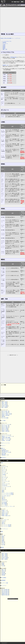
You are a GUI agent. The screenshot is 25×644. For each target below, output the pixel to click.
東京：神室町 (5, 407)
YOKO (3, 543)
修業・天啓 (5, 49)
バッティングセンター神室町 (8, 493)
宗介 (3, 538)
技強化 (4, 46)
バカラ (3, 483)
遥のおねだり (4, 458)
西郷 (3, 541)
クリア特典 (3, 421)
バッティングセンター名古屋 (8, 494)
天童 (3, 539)
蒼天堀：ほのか (5, 513)
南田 (3, 537)
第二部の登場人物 (5, 591)
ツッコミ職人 (5, 505)
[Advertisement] (13, 619)
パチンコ (4, 488)
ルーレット (4, 479)
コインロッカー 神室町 (6, 526)
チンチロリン (5, 473)
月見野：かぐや (5, 512)
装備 (3, 564)
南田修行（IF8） (6, 65)
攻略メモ (3, 448)
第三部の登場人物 (5, 592)
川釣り (3, 497)
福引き (3, 524)
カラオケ (4, 472)
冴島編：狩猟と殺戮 (6, 438)
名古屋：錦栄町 (5, 406)
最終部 (3, 417)
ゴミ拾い (4, 521)
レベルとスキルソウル (7, 41)
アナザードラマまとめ (6, 435)
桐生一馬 (4, 570)
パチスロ (4, 489)
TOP (12, 2)
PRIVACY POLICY (17, 2)
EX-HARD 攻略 (5, 418)
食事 (2, 463)
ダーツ (3, 468)
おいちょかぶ (5, 477)
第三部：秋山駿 (5, 430)
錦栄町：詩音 (5, 514)
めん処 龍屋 (4, 502)
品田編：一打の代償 (6, 440)
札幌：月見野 (5, 403)
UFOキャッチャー (5, 484)
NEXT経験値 (4, 578)
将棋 (3, 490)
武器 (2, 531)
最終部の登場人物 (5, 595)
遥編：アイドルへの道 (6, 439)
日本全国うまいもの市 (6, 452)
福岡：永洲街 (5, 402)
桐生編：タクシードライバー (8, 436)
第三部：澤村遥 (5, 428)
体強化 (4, 47)
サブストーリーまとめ (6, 424)
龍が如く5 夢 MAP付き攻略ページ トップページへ (11, 38)
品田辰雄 (4, 574)
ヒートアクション (5, 529)
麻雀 (3, 492)
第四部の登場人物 (5, 594)
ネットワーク (4, 586)
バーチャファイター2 (6, 487)
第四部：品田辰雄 (5, 415)
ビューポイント (5, 520)
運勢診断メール (5, 455)
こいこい (4, 476)
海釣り (3, 498)
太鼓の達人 (4, 500)
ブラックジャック (5, 481)
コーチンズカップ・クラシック (8, 506)
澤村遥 (3, 575)
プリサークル (5, 501)
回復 (3, 563)
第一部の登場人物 (5, 590)
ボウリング (4, 471)
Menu (22, 2)
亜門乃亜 (4, 454)
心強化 (4, 45)
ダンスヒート (5, 44)
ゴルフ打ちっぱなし (6, 496)
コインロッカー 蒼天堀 (6, 525)
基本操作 (4, 42)
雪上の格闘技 (5, 504)
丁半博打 (4, 475)
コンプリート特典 (5, 583)
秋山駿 (3, 572)
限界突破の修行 (5, 451)
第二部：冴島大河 (5, 413)
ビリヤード (4, 469)
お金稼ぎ (4, 450)
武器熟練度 (3, 580)
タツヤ (3, 535)
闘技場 (2, 547)
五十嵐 (3, 545)
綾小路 (3, 542)
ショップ (3, 553)
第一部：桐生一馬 (5, 411)
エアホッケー (5, 467)
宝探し (3, 522)
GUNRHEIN (4, 485)
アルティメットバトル (5, 443)
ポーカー (4, 480)
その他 (3, 566)
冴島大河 (4, 571)
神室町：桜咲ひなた (6, 516)
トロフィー (3, 446)
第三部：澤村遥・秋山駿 (7, 414)
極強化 (4, 48)
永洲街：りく (5, 510)
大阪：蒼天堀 (5, 405)
